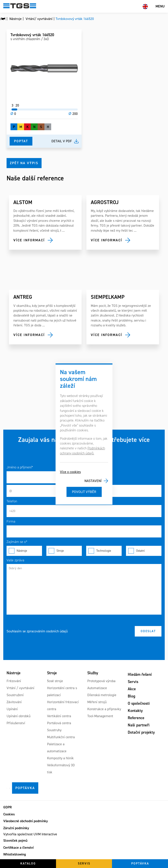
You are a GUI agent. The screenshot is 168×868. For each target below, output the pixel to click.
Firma (11, 521)
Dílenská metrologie (102, 695)
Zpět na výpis (24, 163)
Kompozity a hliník (60, 758)
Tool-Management (100, 716)
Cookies (9, 814)
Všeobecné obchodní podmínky (26, 821)
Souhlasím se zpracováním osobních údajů (37, 631)
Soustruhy (54, 730)
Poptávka (25, 788)
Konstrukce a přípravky (104, 709)
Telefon (12, 501)
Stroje (64, 551)
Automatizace (97, 688)
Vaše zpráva (15, 560)
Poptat (21, 141)
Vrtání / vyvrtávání (20, 688)
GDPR (8, 807)
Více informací (29, 240)
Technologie (104, 551)
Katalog (28, 864)
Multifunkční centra (61, 737)
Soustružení (15, 695)
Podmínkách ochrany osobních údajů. (82, 451)
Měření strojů (97, 702)
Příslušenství (16, 723)
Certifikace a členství (18, 848)
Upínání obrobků (18, 716)
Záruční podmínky (16, 828)
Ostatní (144, 551)
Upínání (12, 709)
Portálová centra (59, 723)
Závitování (14, 702)
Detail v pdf (62, 141)
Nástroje (24, 551)
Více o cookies (70, 472)
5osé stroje (55, 681)
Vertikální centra (59, 716)
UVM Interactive (45, 834)
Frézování (14, 681)
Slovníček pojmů (15, 840)
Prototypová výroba (101, 681)
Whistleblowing (15, 854)
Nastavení (93, 481)
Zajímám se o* (17, 542)
